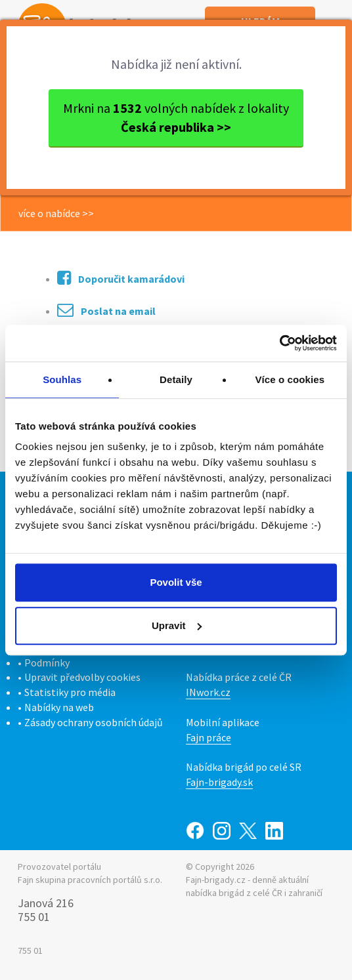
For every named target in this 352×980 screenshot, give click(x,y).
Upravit (177, 625)
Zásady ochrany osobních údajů (94, 722)
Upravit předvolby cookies (82, 677)
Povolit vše (176, 582)
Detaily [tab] (176, 379)
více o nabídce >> (56, 213)
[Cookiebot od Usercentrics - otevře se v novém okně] (279, 343)
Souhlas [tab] (62, 379)
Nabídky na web (59, 707)
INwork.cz (208, 692)
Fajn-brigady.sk (219, 782)
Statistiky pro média (70, 692)
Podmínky (47, 663)
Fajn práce (209, 737)
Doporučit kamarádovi (121, 278)
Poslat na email (106, 310)
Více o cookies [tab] (290, 379)
